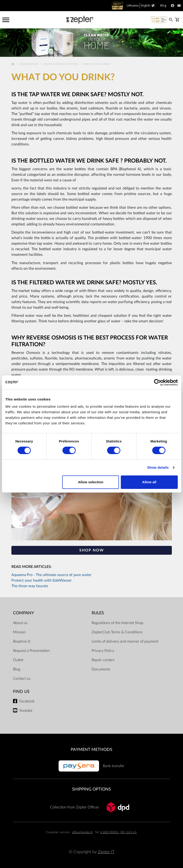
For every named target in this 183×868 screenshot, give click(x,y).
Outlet (18, 660)
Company (23, 613)
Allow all (149, 482)
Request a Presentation (31, 651)
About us (20, 623)
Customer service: (58, 832)
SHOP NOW (92, 550)
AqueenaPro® (29, 64)
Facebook (27, 701)
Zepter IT (106, 852)
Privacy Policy (103, 651)
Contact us (22, 679)
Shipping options (91, 789)
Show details (158, 467)
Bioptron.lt (22, 641)
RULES (98, 613)
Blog (17, 669)
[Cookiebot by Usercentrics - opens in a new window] (157, 382)
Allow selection (91, 482)
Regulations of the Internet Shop (117, 623)
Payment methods (91, 750)
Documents (101, 669)
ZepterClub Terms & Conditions (117, 632)
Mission (19, 632)
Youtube (26, 711)
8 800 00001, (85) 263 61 (118, 832)
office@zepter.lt (82, 832)
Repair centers (103, 660)
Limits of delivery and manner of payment (125, 641)
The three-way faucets (30, 586)
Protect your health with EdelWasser (42, 580)
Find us (21, 692)
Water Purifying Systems (61, 64)
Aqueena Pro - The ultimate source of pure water (51, 575)
